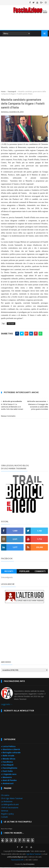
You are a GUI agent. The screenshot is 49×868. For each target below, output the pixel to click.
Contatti (4, 818)
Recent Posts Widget (7, 829)
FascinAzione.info (23, 852)
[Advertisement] (24, 63)
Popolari (24, 572)
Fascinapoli (12, 92)
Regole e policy (7, 814)
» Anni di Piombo (9, 781)
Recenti (9, 572)
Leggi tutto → (7, 705)
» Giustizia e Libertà (10, 750)
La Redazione (7, 802)
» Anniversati (7, 784)
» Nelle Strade (8, 756)
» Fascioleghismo (9, 769)
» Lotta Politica (8, 747)
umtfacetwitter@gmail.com (17, 858)
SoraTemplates (29, 865)
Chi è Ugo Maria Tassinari (12, 799)
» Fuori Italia (7, 772)
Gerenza (5, 811)
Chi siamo (5, 796)
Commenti (40, 572)
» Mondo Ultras (8, 759)
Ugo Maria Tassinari (34, 855)
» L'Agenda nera (9, 775)
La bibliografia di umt (10, 805)
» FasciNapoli (7, 766)
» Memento (6, 778)
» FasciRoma (7, 762)
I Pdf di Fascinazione (10, 808)
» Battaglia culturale (11, 753)
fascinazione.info (17, 860)
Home (3, 92)
